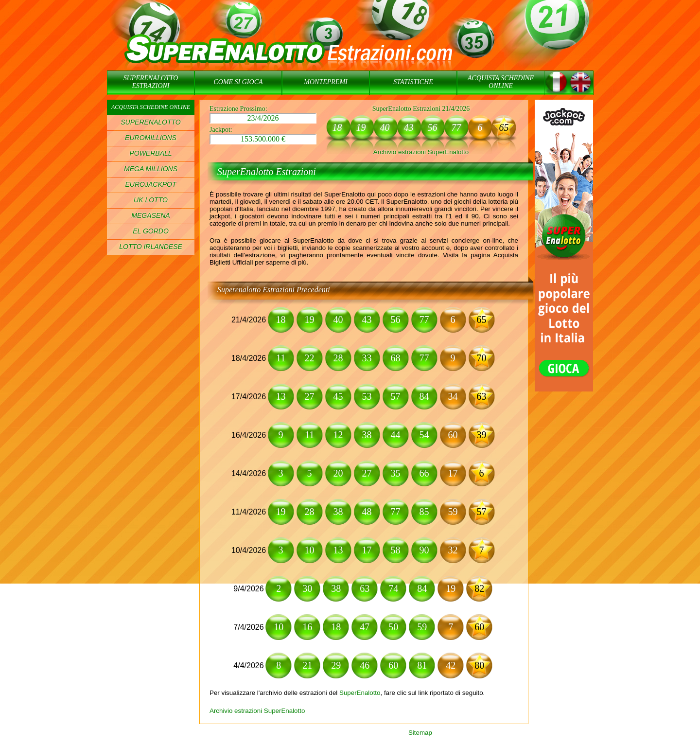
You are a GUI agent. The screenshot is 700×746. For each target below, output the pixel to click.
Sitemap (420, 733)
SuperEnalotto (360, 693)
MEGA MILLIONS (151, 169)
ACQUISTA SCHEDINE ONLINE (501, 82)
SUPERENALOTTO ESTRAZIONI (151, 82)
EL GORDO (151, 231)
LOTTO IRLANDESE (151, 247)
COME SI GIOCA (238, 82)
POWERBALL (150, 153)
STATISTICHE (413, 82)
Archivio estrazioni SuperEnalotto (421, 152)
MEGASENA (150, 215)
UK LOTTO (151, 200)
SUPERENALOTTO (150, 122)
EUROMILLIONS (151, 138)
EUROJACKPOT (150, 184)
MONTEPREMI (325, 82)
